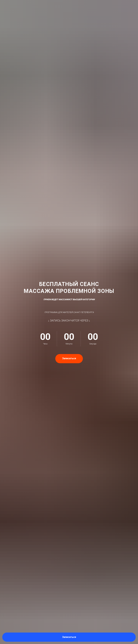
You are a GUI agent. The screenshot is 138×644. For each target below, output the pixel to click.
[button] (69, 637)
